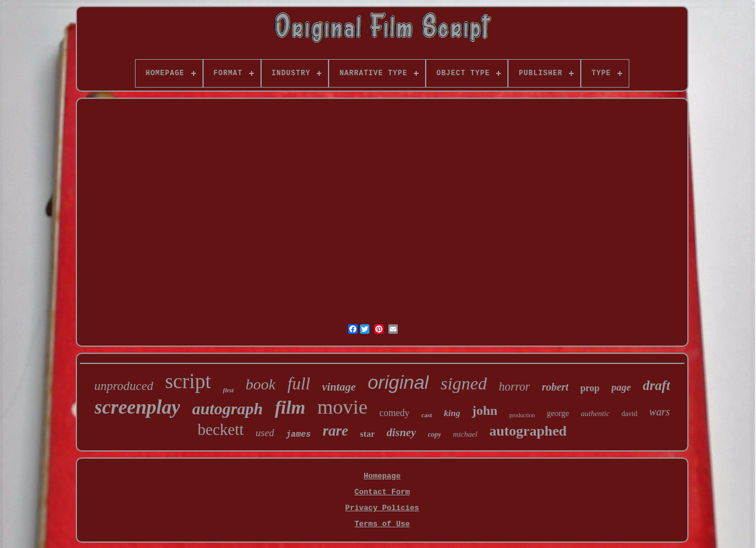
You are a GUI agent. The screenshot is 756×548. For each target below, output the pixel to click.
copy (435, 434)
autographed (528, 431)
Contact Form (382, 492)
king (452, 413)
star (367, 434)
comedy (395, 413)
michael (465, 434)
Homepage (382, 476)
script (188, 381)
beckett (221, 430)
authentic (595, 413)
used (265, 433)
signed (464, 383)
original (398, 382)
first (228, 390)
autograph (227, 409)
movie (342, 407)
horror (515, 386)
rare (335, 431)
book (261, 384)
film (290, 407)
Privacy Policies (382, 508)
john (485, 410)
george (558, 413)
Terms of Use (382, 524)
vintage (339, 387)
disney (401, 432)
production (522, 415)
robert (555, 387)
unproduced (124, 386)
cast (427, 415)
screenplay (138, 407)
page (621, 387)
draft (657, 386)
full (299, 383)
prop (590, 388)
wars (659, 412)
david (630, 414)
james (298, 434)
